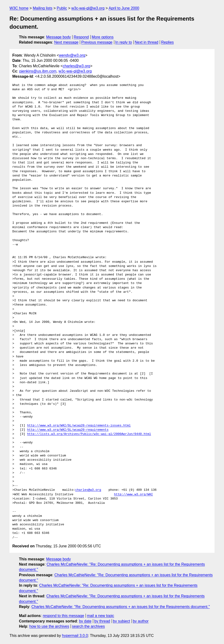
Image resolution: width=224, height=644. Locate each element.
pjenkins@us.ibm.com (38, 71)
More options (103, 37)
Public (62, 8)
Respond (81, 37)
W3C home (19, 8)
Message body (59, 37)
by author (141, 621)
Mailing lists (43, 8)
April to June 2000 (124, 8)
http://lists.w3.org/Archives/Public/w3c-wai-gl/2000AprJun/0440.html (89, 434)
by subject (121, 621)
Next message (66, 42)
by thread (102, 621)
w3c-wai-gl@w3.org (88, 8)
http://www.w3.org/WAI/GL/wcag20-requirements (68, 430)
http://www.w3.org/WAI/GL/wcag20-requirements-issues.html (79, 426)
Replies (167, 42)
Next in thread (146, 42)
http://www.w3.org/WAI (133, 495)
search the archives (89, 626)
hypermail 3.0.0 (75, 636)
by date (85, 621)
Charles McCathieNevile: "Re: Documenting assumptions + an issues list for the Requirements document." (121, 607)
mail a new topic (101, 616)
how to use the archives (49, 626)
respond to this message (63, 616)
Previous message (97, 42)
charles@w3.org (77, 66)
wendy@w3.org (72, 55)
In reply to (123, 42)
